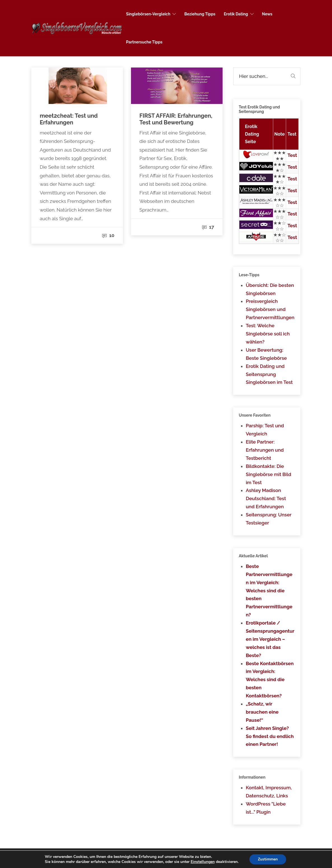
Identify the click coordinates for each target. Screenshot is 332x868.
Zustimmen (268, 859)
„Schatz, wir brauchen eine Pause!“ (262, 712)
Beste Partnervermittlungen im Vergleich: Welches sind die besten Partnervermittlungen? (269, 590)
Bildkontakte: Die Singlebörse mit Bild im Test (268, 474)
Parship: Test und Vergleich (265, 430)
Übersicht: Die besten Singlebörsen (270, 289)
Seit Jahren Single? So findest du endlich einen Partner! (270, 736)
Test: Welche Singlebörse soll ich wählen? (268, 334)
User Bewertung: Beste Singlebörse (266, 354)
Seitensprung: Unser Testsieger (269, 519)
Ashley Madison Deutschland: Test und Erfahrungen (266, 498)
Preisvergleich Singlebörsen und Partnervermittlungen (270, 309)
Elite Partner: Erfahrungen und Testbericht (265, 450)
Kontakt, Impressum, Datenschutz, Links (269, 792)
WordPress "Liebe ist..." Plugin (266, 808)
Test (292, 155)
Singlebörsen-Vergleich (148, 14)
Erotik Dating (236, 14)
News (267, 14)
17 (208, 227)
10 (108, 235)
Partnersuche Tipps (144, 42)
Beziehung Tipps (200, 14)
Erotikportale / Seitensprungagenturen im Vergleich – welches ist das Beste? (270, 639)
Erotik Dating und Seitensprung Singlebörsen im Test (269, 374)
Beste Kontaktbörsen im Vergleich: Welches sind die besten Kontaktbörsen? (270, 680)
